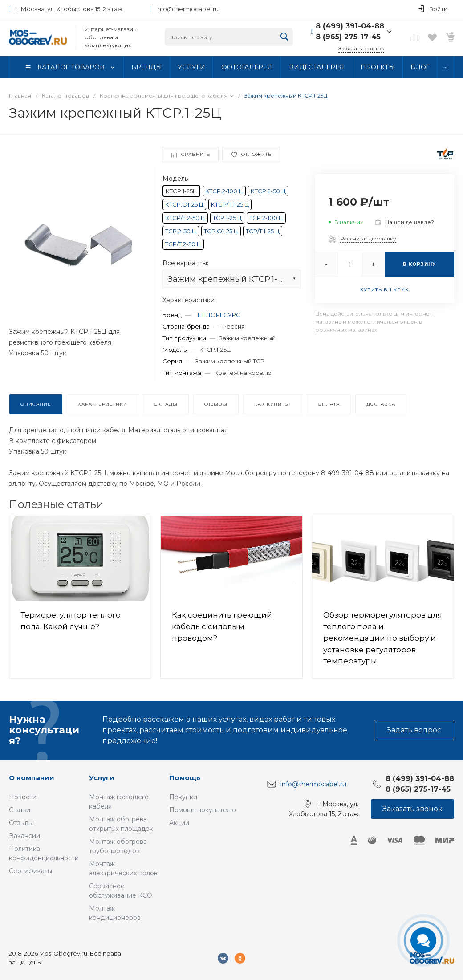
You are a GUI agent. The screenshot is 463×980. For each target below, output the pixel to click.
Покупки (183, 797)
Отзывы (21, 823)
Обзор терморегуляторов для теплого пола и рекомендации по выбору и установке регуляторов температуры (383, 638)
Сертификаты (30, 871)
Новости (23, 797)
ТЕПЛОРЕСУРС (217, 315)
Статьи (20, 810)
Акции (179, 823)
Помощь (185, 778)
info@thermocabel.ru (187, 9)
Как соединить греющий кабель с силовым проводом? (222, 626)
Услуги (102, 778)
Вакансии (24, 836)
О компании (32, 778)
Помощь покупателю (203, 810)
